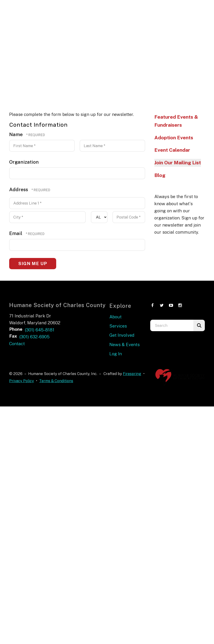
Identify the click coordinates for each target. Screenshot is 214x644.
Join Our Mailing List (178, 163)
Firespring (132, 374)
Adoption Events (174, 138)
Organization (24, 162)
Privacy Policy (22, 381)
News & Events (125, 344)
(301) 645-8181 (40, 330)
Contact (17, 344)
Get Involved (122, 335)
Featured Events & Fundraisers (176, 121)
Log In (116, 354)
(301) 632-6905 (34, 337)
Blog (160, 175)
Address (19, 189)
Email (16, 233)
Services (118, 326)
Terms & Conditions (56, 381)
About (115, 317)
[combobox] (172, 325)
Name (17, 134)
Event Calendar (172, 150)
